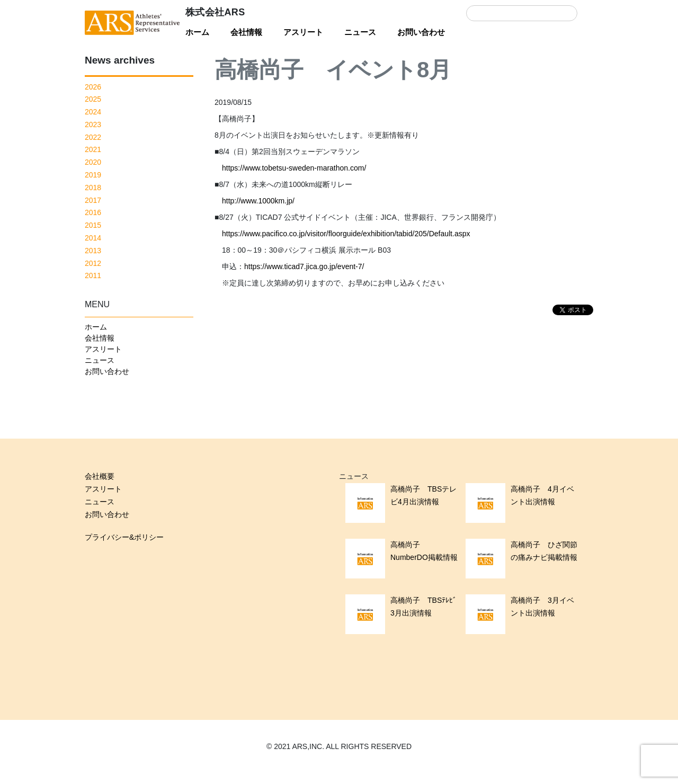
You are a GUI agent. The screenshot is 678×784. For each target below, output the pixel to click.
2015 (93, 225)
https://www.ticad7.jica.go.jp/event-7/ (304, 266)
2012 (93, 263)
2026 (93, 87)
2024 (93, 112)
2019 (93, 175)
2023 (93, 124)
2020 (93, 162)
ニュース (360, 32)
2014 (93, 238)
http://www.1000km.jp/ (258, 201)
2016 (93, 212)
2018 (93, 188)
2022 (93, 137)
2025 (93, 99)
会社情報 (246, 32)
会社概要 (100, 476)
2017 (93, 200)
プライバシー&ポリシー (124, 537)
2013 (93, 251)
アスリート (303, 32)
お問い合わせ (421, 32)
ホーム (197, 32)
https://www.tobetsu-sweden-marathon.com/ (294, 168)
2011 (93, 275)
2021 (93, 149)
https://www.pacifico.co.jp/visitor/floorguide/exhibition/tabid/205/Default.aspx (346, 234)
